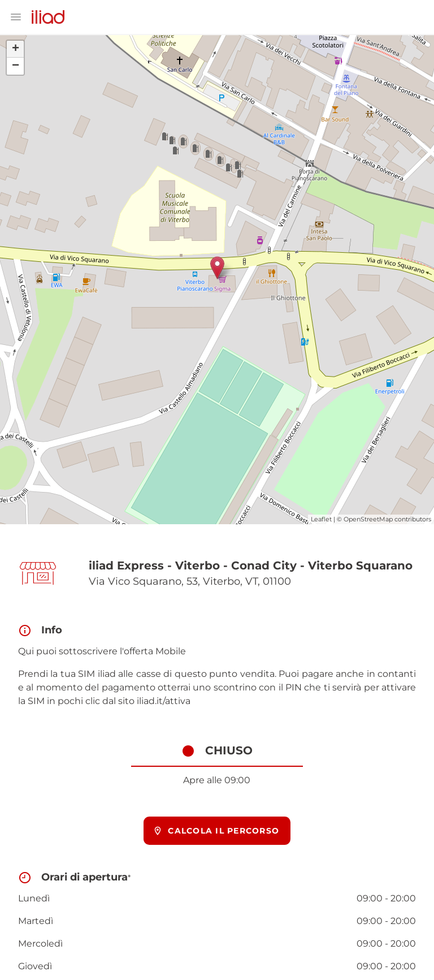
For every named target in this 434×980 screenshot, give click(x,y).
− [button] (16, 66)
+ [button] (16, 49)
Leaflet (321, 519)
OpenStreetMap (368, 519)
